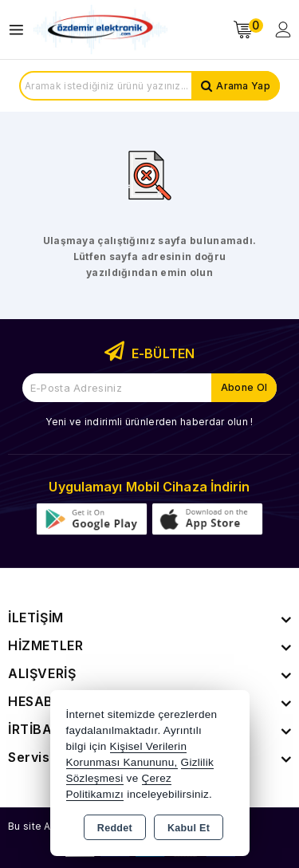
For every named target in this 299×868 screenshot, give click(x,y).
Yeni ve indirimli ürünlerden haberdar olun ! (149, 422)
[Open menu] (20, 30)
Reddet (115, 828)
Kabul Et (189, 828)
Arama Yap (243, 86)
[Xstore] (100, 30)
